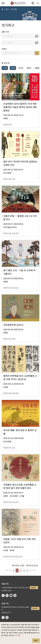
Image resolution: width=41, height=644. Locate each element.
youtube (11, 595)
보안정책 (18, 635)
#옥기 (29, 68)
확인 (36, 640)
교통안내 (33, 588)
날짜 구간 (5, 32)
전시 (7, 9)
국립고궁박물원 (18, 3)
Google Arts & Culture (15, 595)
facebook (3, 595)
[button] (33, 3)
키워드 (4, 49)
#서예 (5, 68)
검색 (37, 53)
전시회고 (14, 9)
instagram (7, 595)
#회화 (13, 68)
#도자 (21, 68)
